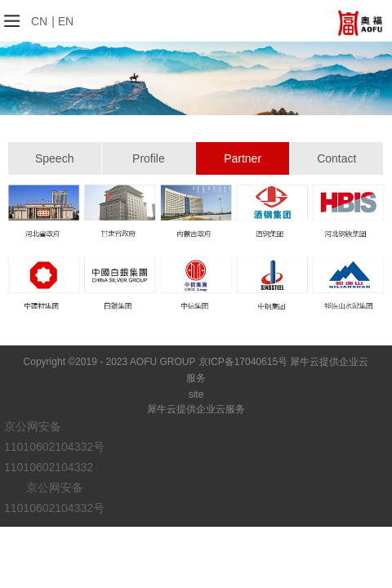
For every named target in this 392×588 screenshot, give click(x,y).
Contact (336, 158)
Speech (54, 158)
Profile (149, 158)
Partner (243, 158)
